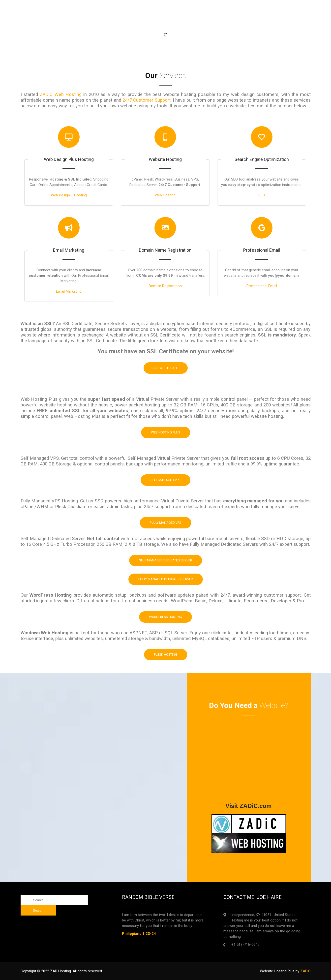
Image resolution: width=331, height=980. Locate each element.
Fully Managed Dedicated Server (166, 579)
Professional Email (262, 286)
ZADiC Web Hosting (61, 94)
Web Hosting (165, 195)
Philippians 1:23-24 (139, 934)
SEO (262, 195)
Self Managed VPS (165, 480)
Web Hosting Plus (166, 432)
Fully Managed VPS (165, 523)
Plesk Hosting (166, 655)
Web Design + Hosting (69, 195)
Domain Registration (165, 286)
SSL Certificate (166, 368)
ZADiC (305, 971)
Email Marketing (69, 291)
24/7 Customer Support (147, 100)
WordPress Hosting (165, 617)
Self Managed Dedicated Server (166, 560)
